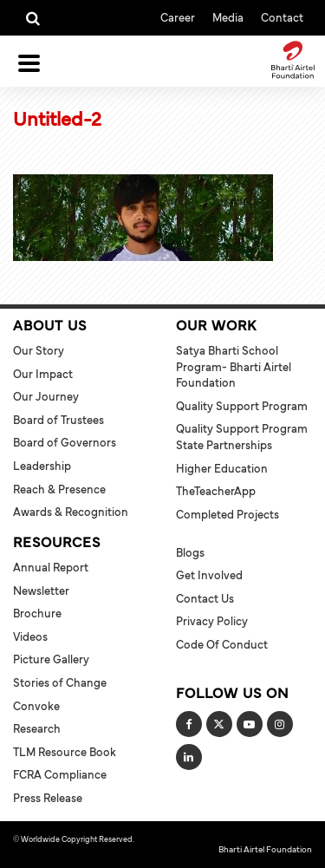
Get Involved (209, 575)
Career (178, 17)
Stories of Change (60, 682)
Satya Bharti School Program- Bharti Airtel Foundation (234, 366)
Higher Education (222, 468)
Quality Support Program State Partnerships (242, 437)
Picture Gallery (51, 659)
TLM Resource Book (65, 752)
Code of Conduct (222, 644)
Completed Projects (227, 514)
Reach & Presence (59, 489)
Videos (30, 636)
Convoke (36, 706)
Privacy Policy (212, 621)
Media (228, 17)
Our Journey (46, 396)
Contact (282, 17)
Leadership (42, 466)
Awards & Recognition (71, 512)
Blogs (190, 552)
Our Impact (43, 374)
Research (37, 728)
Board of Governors (65, 442)
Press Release (48, 798)
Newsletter (41, 591)
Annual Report (51, 567)
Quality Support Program (242, 406)
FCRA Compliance (60, 774)
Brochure (37, 613)
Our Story (39, 350)
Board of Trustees (58, 420)
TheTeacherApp (216, 491)
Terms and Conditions (51, 850)
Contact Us (205, 598)
